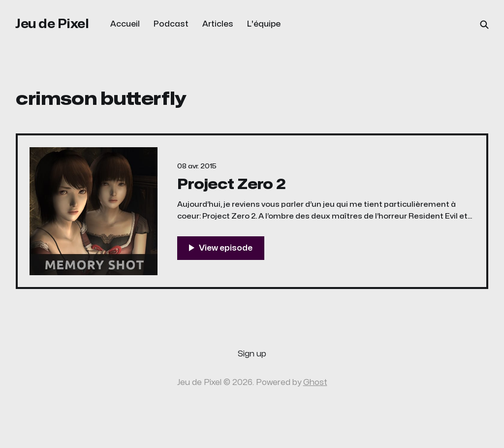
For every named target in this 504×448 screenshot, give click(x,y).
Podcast (171, 24)
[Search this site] (484, 25)
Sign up (252, 354)
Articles (218, 24)
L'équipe (264, 24)
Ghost (315, 383)
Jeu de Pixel (52, 24)
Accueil (125, 24)
